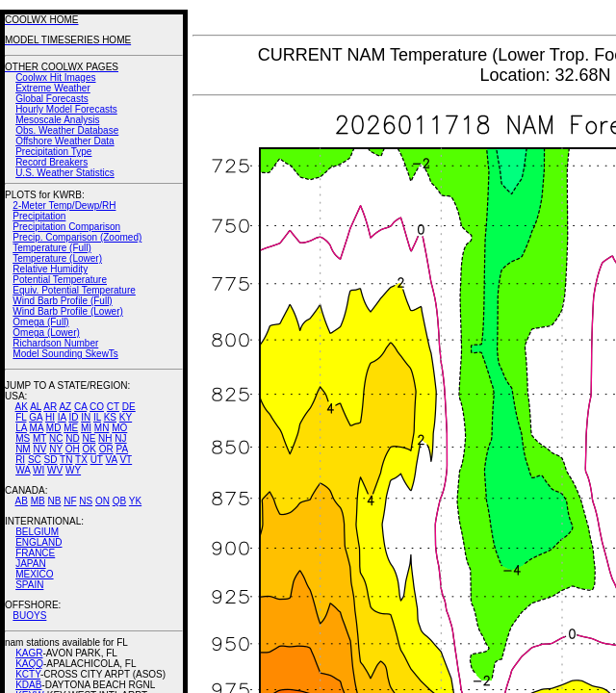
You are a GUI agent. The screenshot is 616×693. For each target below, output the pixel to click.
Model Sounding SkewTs (65, 354)
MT (39, 438)
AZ (65, 407)
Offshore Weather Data (64, 141)
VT (126, 460)
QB (119, 501)
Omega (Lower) (46, 333)
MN (102, 428)
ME (71, 428)
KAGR (29, 653)
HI (50, 417)
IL (97, 417)
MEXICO (34, 574)
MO (119, 428)
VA (112, 460)
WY (73, 470)
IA (62, 417)
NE (89, 438)
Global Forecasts (52, 99)
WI (38, 470)
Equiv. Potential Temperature (74, 290)
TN (66, 460)
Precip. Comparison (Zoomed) (77, 237)
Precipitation (39, 216)
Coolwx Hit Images (55, 77)
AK (22, 407)
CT (113, 407)
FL (21, 417)
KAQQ (29, 664)
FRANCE (35, 553)
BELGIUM (37, 532)
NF (70, 501)
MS (23, 438)
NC (56, 438)
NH (105, 438)
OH (73, 449)
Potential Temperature (60, 280)
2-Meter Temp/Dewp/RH (64, 205)
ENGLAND (38, 542)
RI (20, 460)
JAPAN (31, 564)
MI (86, 428)
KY (126, 417)
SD (51, 460)
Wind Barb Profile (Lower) (67, 311)
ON (103, 501)
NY (56, 449)
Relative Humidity (50, 269)
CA (80, 407)
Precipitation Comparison (66, 227)
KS (110, 417)
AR (50, 407)
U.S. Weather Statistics (65, 173)
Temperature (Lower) (57, 258)
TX (81, 460)
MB (38, 501)
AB (22, 501)
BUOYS (29, 616)
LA (21, 428)
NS (86, 501)
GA (36, 417)
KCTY (28, 674)
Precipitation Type (53, 152)
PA (122, 449)
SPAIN (29, 585)
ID (73, 417)
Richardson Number (55, 343)
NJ (120, 438)
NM (23, 449)
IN (86, 417)
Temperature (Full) (52, 248)
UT (97, 460)
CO (97, 407)
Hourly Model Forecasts (66, 109)
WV (55, 470)
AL (36, 407)
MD (54, 428)
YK (135, 501)
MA (37, 428)
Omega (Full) (40, 322)
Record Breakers (51, 162)
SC (35, 460)
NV (39, 449)
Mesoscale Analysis (57, 120)
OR (106, 449)
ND (72, 438)
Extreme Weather (53, 88)
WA (23, 470)
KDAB (28, 685)
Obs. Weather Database (67, 130)
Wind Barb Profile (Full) (62, 301)
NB (54, 501)
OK (89, 449)
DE (129, 407)
